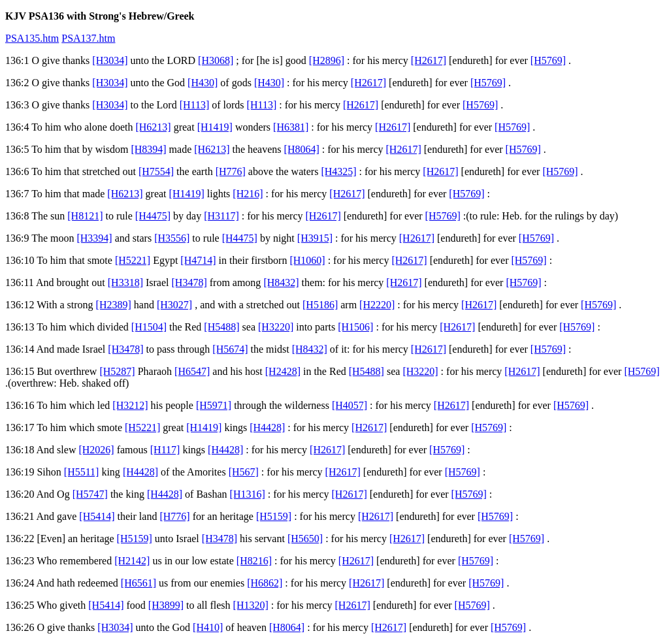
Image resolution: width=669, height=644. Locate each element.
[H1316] (248, 494)
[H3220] (276, 327)
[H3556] (172, 238)
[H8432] (281, 282)
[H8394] (148, 149)
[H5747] (90, 494)
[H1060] (307, 260)
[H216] (248, 194)
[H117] (165, 450)
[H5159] (274, 516)
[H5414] (97, 516)
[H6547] (192, 371)
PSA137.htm (88, 38)
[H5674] (230, 349)
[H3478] (189, 282)
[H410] (208, 627)
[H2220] (377, 305)
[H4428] (267, 427)
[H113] (195, 105)
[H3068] (216, 60)
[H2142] (132, 561)
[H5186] (320, 305)
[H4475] (153, 216)
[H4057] (350, 405)
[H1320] (251, 605)
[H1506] (355, 327)
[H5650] (305, 539)
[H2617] (429, 60)
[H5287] (117, 371)
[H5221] (133, 260)
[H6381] (291, 127)
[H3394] (94, 238)
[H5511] (82, 472)
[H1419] (215, 127)
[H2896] (327, 60)
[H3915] (315, 238)
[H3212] (130, 405)
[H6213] (153, 127)
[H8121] (85, 216)
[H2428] (283, 371)
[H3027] (174, 305)
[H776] (231, 171)
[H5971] (214, 405)
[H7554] (156, 171)
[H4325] (338, 171)
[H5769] (548, 60)
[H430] (203, 83)
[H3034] (110, 60)
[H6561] (139, 583)
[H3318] (125, 282)
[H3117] (221, 216)
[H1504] (149, 327)
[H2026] (96, 450)
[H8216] (254, 561)
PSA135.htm (32, 38)
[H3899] (166, 605)
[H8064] (302, 149)
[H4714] (198, 260)
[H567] (244, 472)
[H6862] (265, 583)
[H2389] (114, 305)
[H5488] (221, 327)
